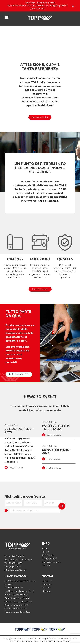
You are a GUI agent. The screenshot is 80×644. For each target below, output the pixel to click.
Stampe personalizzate (16, 608)
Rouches (9, 598)
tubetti (31, 591)
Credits (67, 641)
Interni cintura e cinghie (16, 595)
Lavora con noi (37, 9)
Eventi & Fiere (12, 425)
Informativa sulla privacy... (25, 510)
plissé (17, 598)
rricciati (27, 598)
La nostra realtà (40, 117)
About (45, 548)
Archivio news (52, 468)
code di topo (19, 591)
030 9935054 (42, 6)
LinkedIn (46, 591)
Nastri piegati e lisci (14, 588)
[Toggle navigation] (6, 18)
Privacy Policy (28, 641)
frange (21, 601)
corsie (29, 601)
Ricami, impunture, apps (16, 605)
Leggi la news (14, 467)
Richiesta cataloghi (19, 374)
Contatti (46, 565)
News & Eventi (49, 558)
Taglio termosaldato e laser (18, 612)
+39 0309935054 (15, 563)
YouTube (46, 588)
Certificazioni (48, 555)
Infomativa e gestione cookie (49, 641)
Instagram (47, 584)
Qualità (45, 552)
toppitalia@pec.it (18, 570)
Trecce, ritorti (11, 601)
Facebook (47, 581)
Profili (7, 591)
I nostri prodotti (40, 289)
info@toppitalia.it (58, 6)
